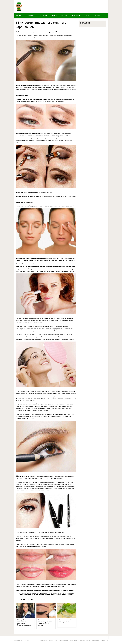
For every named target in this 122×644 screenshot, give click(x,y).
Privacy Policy (95, 641)
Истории (43, 15)
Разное (97, 15)
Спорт (87, 15)
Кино (63, 15)
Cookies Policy (105, 641)
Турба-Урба (17, 641)
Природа (75, 15)
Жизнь (19, 15)
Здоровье (31, 15)
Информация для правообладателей (80, 641)
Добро (54, 15)
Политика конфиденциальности (48, 641)
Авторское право (63, 641)
